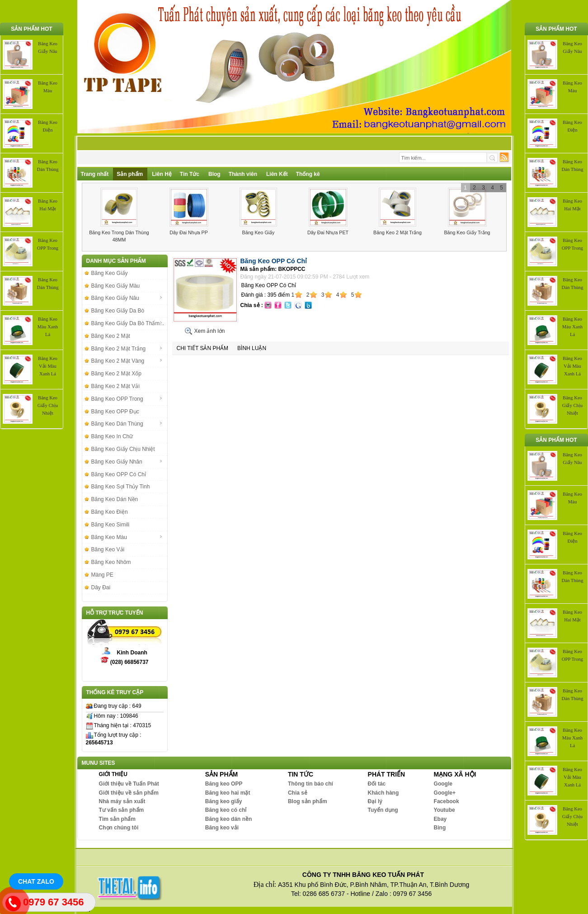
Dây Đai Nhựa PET (328, 232)
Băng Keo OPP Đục (115, 412)
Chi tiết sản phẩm (203, 348)
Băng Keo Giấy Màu (116, 286)
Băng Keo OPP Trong (127, 399)
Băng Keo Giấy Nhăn (127, 462)
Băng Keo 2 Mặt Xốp (116, 374)
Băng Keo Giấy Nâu (127, 298)
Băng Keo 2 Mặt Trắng (397, 232)
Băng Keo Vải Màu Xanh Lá (48, 366)
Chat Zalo (36, 881)
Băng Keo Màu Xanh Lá (48, 327)
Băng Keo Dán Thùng (127, 424)
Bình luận (252, 348)
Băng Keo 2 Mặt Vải (115, 386)
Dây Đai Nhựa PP (189, 232)
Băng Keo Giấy (259, 232)
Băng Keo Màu (127, 537)
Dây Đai (101, 587)
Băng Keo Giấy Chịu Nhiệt (48, 405)
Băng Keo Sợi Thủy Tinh (121, 487)
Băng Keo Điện (110, 512)
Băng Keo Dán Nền (115, 499)
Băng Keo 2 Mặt (111, 336)
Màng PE (102, 575)
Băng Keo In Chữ (112, 436)
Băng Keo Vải (108, 549)
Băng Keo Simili (111, 525)
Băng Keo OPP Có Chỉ (119, 474)
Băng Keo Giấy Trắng (467, 232)
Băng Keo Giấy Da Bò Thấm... (128, 323)
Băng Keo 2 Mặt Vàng (127, 361)
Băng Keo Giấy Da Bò (118, 311)
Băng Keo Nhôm (111, 562)
